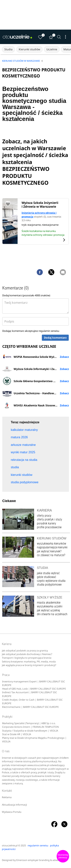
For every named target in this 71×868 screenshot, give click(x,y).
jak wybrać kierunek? (49, 551)
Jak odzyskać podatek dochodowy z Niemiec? (27, 654)
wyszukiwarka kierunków (51, 544)
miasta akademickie (49, 603)
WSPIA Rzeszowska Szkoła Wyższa (30, 357)
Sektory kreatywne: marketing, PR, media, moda (29, 662)
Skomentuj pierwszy (63, 856)
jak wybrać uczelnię (48, 610)
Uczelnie (52, 49)
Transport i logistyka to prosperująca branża (27, 658)
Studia (8, 49)
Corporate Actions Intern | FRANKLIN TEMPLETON (30, 727)
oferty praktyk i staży (50, 519)
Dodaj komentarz (55, 338)
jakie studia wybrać (49, 573)
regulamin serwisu (49, 331)
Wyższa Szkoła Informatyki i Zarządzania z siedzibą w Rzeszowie (36, 369)
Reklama (7, 797)
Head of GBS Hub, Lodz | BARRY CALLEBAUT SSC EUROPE (34, 689)
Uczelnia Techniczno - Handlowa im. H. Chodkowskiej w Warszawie (36, 393)
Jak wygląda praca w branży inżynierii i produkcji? (29, 665)
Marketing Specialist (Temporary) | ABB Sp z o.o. (29, 723)
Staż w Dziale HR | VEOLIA (17, 734)
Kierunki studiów (29, 49)
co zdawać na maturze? (51, 555)
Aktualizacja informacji (14, 805)
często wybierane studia (51, 581)
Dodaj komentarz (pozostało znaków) (26, 295)
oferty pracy (44, 516)
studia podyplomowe (49, 585)
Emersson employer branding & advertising (41, 860)
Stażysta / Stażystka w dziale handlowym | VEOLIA (30, 731)
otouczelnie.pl (10, 846)
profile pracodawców (49, 527)
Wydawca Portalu (12, 812)
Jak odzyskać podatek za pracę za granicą (25, 651)
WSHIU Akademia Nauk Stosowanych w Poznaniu (36, 405)
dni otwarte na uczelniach (52, 614)
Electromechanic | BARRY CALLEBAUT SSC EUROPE (30, 707)
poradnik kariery (46, 523)
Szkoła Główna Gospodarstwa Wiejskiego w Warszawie (36, 381)
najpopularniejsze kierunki (52, 547)
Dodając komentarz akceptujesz (31, 331)
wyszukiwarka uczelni (50, 606)
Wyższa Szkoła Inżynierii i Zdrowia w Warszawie (40, 205)
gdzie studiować (46, 577)
